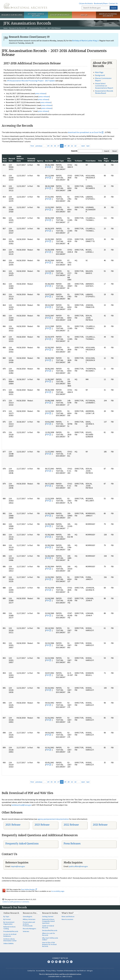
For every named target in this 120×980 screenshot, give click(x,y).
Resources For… (30, 913)
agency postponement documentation (53, 819)
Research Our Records (12, 15)
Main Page (99, 72)
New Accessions (67, 919)
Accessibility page (58, 891)
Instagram (56, 962)
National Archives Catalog (9, 928)
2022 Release (71, 825)
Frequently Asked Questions (22, 844)
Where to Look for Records (49, 934)
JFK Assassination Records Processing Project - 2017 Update (31, 81)
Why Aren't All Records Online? (50, 939)
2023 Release (42, 825)
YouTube (64, 962)
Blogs (67, 962)
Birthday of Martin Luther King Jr (85, 41)
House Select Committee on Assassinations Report (104, 86)
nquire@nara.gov (18, 866)
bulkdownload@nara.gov (21, 805)
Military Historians (29, 919)
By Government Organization (9, 923)
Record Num (12, 159)
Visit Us (84, 15)
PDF (47, 167)
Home (6, 28)
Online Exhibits (8, 943)
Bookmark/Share (101, 3)
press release (40, 93)
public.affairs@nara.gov (78, 866)
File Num (69, 159)
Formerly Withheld (31, 159)
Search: (74, 151)
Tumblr (60, 962)
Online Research (11, 913)
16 (55, 146)
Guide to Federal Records (48, 927)
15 (52, 146)
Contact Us (113, 3)
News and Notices (68, 916)
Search (114, 8)
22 (75, 146)
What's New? (68, 913)
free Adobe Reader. (29, 889)
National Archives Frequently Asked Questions (48, 921)
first (32, 146)
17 (58, 146)
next (83, 146)
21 (72, 146)
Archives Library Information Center (10, 940)
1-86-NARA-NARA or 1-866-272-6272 (60, 976)
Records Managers (29, 929)
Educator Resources (60, 15)
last (88, 146)
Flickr (71, 962)
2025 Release (13, 825)
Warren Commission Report (103, 79)
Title (100, 161)
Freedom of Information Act (67, 971)
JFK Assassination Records (36, 28)
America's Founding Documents (108, 15)
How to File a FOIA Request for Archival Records (49, 944)
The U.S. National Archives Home (25, 6)
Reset (115, 151)
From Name (91, 161)
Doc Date (49, 161)
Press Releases (72, 844)
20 (69, 146)
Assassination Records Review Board (104, 92)
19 (65, 146)
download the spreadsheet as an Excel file (85, 132)
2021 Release (100, 825)
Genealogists (28, 916)
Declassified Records (50, 930)
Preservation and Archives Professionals (29, 924)
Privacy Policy (51, 971)
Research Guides (50, 913)
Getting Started (48, 916)
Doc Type (60, 161)
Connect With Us (60, 958)
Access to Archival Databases (10, 935)
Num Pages (106, 159)
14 (48, 146)
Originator (115, 161)
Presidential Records (11, 931)
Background (100, 75)
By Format (7, 919)
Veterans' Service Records (36, 15)
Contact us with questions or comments (16, 902)
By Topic (6, 916)
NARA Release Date (20, 158)
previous (39, 146)
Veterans (26, 931)
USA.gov (90, 971)
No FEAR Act (82, 971)
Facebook (49, 962)
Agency (40, 161)
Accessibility (41, 971)
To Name (78, 161)
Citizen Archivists (86, 3)
